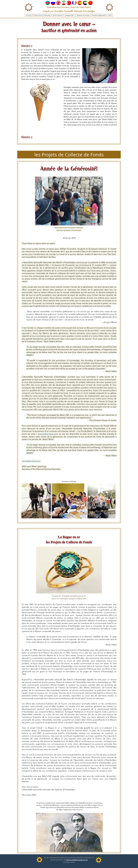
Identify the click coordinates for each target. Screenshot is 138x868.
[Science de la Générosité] (42, 15)
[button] (69, 155)
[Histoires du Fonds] (83, 15)
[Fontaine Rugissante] (99, 15)
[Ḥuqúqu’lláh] (69, 15)
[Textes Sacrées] (57, 15)
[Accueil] (29, 15)
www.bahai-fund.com (48, 434)
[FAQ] (110, 15)
